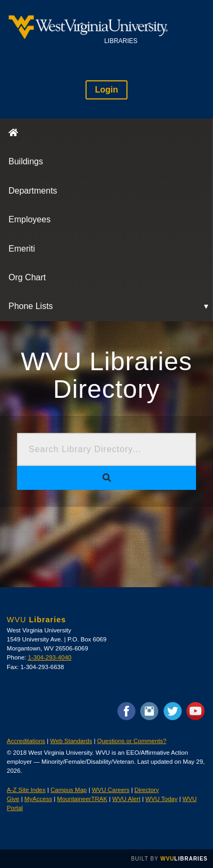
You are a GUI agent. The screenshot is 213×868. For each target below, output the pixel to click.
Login (107, 90)
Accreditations (26, 741)
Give (13, 799)
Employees (29, 219)
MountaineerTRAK (82, 799)
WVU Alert (126, 799)
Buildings (26, 161)
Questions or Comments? (132, 741)
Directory (147, 790)
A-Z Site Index (26, 790)
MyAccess (38, 799)
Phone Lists (31, 306)
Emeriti (22, 249)
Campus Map (69, 790)
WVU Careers (111, 790)
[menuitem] (106, 133)
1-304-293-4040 (50, 657)
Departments (33, 191)
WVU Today (162, 799)
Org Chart (27, 277)
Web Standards (71, 741)
